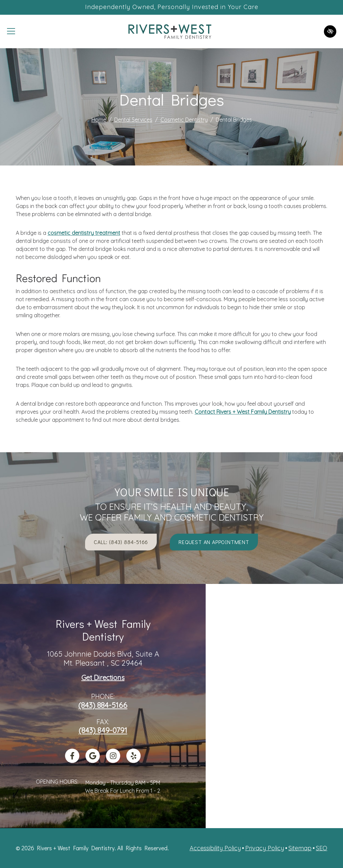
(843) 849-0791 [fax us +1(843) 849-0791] (103, 730)
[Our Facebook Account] (72, 760)
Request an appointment (214, 542)
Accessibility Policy (215, 848)
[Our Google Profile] (93, 760)
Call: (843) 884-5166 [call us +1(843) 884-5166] (121, 542)
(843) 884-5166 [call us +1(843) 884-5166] (103, 705)
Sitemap (300, 848)
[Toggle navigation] (11, 31)
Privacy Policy (265, 848)
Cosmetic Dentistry (184, 120)
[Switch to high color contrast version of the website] (330, 31)
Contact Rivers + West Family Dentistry (243, 412)
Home (99, 120)
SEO (322, 848)
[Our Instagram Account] (113, 760)
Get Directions (103, 678)
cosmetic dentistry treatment (84, 233)
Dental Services (133, 120)
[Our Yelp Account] (133, 760)
